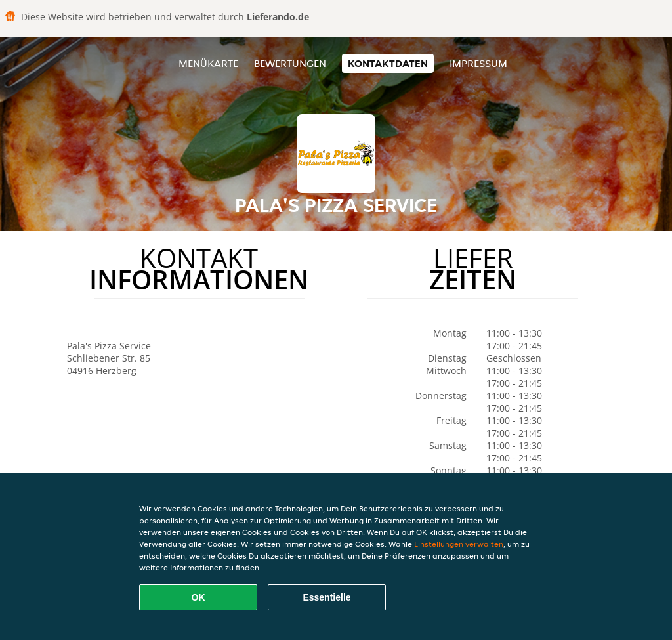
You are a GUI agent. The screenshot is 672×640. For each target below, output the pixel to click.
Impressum (478, 63)
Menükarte (208, 63)
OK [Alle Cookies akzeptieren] (199, 597)
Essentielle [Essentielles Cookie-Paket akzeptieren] (326, 597)
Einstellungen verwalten (459, 544)
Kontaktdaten (388, 63)
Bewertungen (290, 63)
